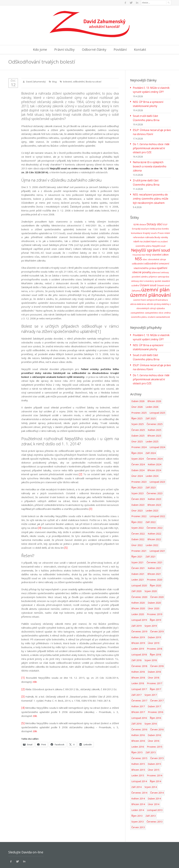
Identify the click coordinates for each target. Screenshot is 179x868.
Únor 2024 (137, 462)
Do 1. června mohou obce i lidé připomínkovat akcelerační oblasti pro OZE (151, 146)
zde (35, 680)
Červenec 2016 (139, 712)
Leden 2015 (138, 757)
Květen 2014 (138, 780)
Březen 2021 (154, 558)
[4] (39, 527)
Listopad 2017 (139, 672)
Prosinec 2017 (154, 666)
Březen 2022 (154, 524)
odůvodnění (151, 255)
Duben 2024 (138, 456)
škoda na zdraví (93, 82)
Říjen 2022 (137, 507)
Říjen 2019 (155, 604)
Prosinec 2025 (139, 399)
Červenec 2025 (154, 410)
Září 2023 (151, 473)
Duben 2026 (138, 388)
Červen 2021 (138, 553)
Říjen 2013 (137, 797)
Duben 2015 (154, 746)
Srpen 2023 (137, 479)
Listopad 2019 (139, 604)
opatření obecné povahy (150, 260)
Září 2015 (151, 735)
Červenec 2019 (139, 615)
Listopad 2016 (139, 701)
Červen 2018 (157, 649)
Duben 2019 (154, 621)
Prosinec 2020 (154, 564)
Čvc (13, 81)
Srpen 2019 (150, 610)
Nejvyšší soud (159, 237)
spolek (158, 271)
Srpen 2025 (137, 410)
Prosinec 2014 (154, 757)
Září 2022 (151, 507)
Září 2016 (136, 706)
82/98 (136, 217)
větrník (150, 293)
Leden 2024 (152, 462)
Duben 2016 (154, 718)
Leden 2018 (138, 666)
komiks (165, 221)
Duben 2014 (154, 780)
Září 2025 (151, 405)
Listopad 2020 (139, 570)
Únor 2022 (137, 530)
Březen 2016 (138, 723)
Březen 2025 (154, 422)
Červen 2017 (157, 683)
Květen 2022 (154, 519)
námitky (164, 229)
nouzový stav (139, 246)
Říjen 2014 (155, 763)
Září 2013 (151, 797)
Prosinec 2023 (139, 467)
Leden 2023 (152, 496)
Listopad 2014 (139, 763)
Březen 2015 (138, 752)
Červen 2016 (157, 712)
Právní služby (64, 49)
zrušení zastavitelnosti (159, 306)
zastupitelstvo (137, 302)
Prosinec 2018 (154, 632)
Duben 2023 (138, 490)
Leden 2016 (138, 729)
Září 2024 (151, 439)
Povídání (120, 49)
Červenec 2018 (139, 649)
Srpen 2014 (150, 769)
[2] (81, 474)
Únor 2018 (153, 661)
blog (54, 82)
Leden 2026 (152, 393)
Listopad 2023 (157, 467)
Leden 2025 (152, 427)
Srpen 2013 (137, 803)
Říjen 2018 (155, 638)
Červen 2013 (138, 809)
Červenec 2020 (139, 581)
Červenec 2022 (154, 513)
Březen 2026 (154, 388)
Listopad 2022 (157, 501)
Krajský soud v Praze (153, 225)
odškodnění (78, 82)
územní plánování (150, 284)
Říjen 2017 (155, 672)
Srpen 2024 (137, 445)
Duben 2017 (154, 689)
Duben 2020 (154, 587)
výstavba (161, 297)
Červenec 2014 (139, 774)
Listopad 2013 (154, 792)
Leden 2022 (152, 530)
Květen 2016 (138, 718)
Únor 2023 (137, 496)
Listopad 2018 (139, 638)
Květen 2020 (138, 587)
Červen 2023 (138, 484)
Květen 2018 (138, 655)
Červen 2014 (157, 774)
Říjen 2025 (137, 405)
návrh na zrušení (142, 233)
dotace (143, 217)
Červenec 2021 (154, 547)
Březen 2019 (138, 627)
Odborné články (94, 49)
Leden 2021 (138, 564)
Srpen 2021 (137, 547)
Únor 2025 (137, 427)
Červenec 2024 (154, 445)
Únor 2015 (153, 752)
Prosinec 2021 (139, 536)
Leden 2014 (138, 792)
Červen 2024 (138, 450)
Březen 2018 (138, 661)
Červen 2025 (138, 416)
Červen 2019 (157, 615)
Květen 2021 (154, 553)
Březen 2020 (138, 592)
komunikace (137, 225)
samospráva (163, 267)
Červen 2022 (138, 519)
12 (13, 85)
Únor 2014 (153, 786)
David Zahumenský (36, 82)
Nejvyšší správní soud (151, 241)
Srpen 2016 (150, 706)
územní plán (155, 279)
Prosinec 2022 (139, 501)
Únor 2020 (153, 592)
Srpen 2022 (137, 513)
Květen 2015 (138, 746)
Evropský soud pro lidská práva (147, 221)
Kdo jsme (40, 49)
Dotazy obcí (155, 216)
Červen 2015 (157, 740)
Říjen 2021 (137, 541)
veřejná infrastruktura (157, 289)
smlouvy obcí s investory (143, 271)
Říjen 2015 (137, 735)
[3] (90, 508)
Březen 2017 (138, 695)
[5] (66, 547)
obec (145, 251)
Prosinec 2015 (154, 729)
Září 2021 (151, 541)
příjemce (153, 267)
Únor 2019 (153, 627)
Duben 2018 (154, 655)
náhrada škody (153, 229)
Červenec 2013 (154, 803)
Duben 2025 (138, 422)
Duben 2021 (138, 558)
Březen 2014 (138, 786)
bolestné (67, 82)
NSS (138, 250)
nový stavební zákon (157, 246)
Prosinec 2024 (139, 433)
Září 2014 (136, 769)
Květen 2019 (138, 621)
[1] (98, 331)
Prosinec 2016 (155, 695)
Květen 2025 (154, 416)
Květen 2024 (154, 450)
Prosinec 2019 (154, 598)
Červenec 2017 (139, 683)
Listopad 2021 (157, 536)
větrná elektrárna (138, 293)
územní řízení (140, 289)
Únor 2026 (137, 393)
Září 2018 (136, 644)
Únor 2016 (153, 723)
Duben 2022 (138, 524)
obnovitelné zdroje (157, 251)
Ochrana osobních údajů (23, 861)
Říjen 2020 (155, 570)
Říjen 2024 (137, 439)
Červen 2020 (157, 581)
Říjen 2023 (137, 473)
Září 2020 (136, 575)
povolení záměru (140, 267)
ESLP (165, 217)
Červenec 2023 (154, 479)
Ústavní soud (148, 275)
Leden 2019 (138, 632)
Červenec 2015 (139, 740)
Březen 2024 (154, 456)
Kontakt (140, 49)
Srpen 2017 (150, 678)
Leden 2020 (138, 598)
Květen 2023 (154, 484)
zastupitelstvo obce (154, 302)
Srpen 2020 (150, 575)
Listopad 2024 (157, 433)
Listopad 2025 (157, 399)
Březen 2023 (154, 490)
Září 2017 (136, 678)
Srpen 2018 (150, 644)
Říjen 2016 (155, 701)
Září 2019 (136, 610)
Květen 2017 (138, 689)
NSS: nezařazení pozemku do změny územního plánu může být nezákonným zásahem (151, 191)
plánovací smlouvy (160, 263)
